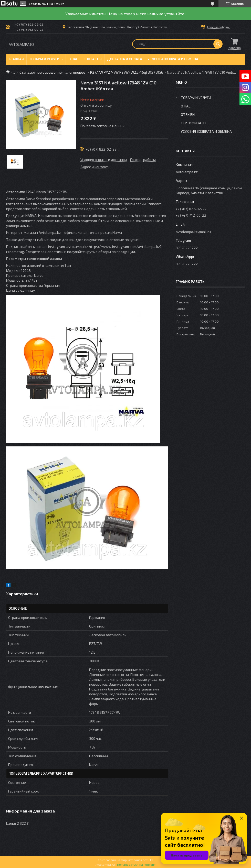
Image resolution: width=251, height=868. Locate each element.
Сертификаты (194, 123)
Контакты (93, 59)
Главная (16, 59)
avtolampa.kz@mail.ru (193, 232)
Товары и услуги (44, 59)
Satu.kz (148, 860)
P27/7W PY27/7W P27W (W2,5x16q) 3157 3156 (127, 72)
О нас (73, 59)
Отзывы (188, 114)
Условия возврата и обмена (173, 59)
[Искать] (218, 44)
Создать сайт (39, 4)
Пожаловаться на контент (136, 864)
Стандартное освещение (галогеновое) (53, 72)
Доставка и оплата (125, 59)
